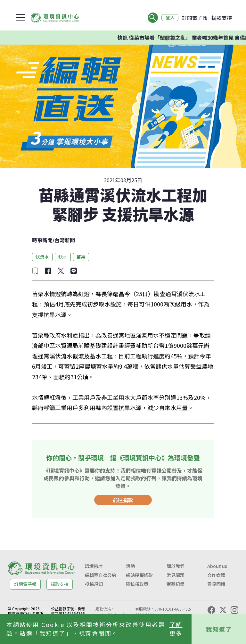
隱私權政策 (137, 584)
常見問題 (176, 575)
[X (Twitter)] (223, 610)
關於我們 (176, 566)
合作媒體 (216, 575)
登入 (170, 18)
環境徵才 (94, 566)
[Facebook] (211, 610)
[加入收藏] (35, 271)
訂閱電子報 (195, 18)
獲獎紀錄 (176, 584)
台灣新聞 (65, 240)
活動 (130, 566)
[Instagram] (234, 610)
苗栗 (81, 257)
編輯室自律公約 (101, 575)
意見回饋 (216, 584)
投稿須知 (94, 584)
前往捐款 (123, 500)
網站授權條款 (139, 575)
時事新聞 (42, 240)
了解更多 (176, 629)
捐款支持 (222, 18)
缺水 (63, 257)
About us (217, 566)
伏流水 (42, 257)
